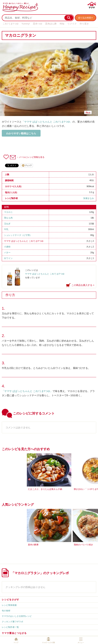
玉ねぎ (7, 224)
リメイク (72, 24)
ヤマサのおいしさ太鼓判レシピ (17, 616)
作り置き (84, 24)
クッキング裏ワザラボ (12, 622)
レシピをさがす (10, 600)
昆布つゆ (38, 24)
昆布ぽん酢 (51, 24)
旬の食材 (6, 611)
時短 (62, 24)
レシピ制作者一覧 (10, 627)
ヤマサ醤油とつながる (14, 633)
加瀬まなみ (89, 198)
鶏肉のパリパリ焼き (83, 545)
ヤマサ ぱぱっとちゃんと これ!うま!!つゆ (24, 241)
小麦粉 (7, 247)
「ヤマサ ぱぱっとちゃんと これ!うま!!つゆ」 (47, 122)
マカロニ (8, 212)
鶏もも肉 (8, 218)
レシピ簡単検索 (9, 605)
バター (7, 253)
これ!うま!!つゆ (11, 24)
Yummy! (26, 24)
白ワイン (8, 258)
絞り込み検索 (85, 18)
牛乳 (6, 229)
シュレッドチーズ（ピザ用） (18, 235)
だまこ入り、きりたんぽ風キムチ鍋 (45, 489)
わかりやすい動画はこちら (21, 133)
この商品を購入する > (83, 285)
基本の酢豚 (33, 545)
